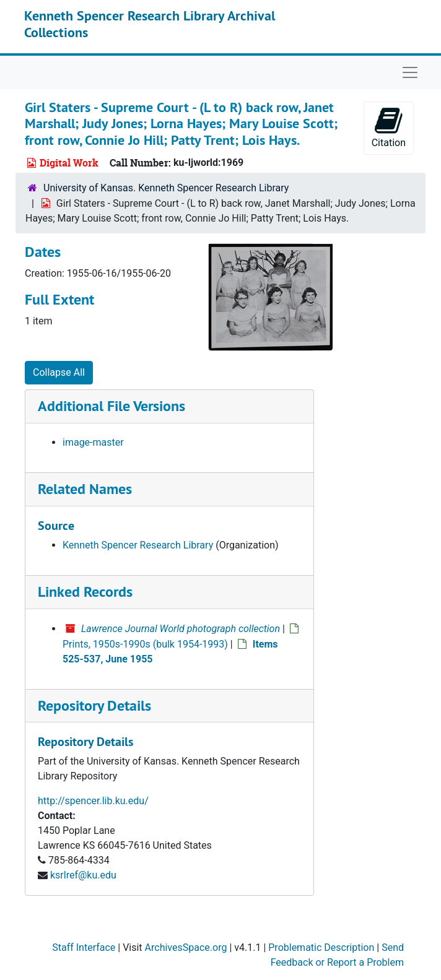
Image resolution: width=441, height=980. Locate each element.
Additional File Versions (111, 406)
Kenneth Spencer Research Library (138, 545)
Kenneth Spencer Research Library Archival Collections (150, 24)
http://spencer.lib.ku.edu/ (93, 801)
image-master (93, 442)
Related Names (85, 489)
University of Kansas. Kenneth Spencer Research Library (166, 188)
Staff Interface (84, 947)
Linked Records (85, 592)
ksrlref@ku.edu (83, 875)
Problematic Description (321, 947)
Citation (389, 127)
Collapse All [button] (59, 372)
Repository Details (94, 705)
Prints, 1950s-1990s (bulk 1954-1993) (145, 644)
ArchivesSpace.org (186, 947)
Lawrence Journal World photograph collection (181, 629)
